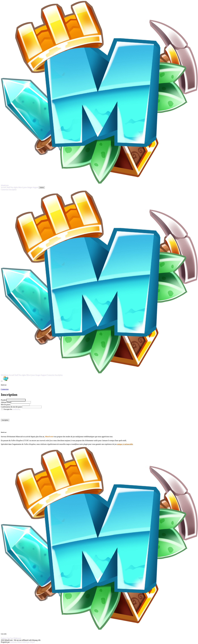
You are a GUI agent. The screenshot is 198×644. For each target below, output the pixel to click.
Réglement (17, 638)
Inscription (5, 420)
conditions (16, 409)
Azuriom (13, 642)
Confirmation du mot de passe (11, 407)
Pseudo (3, 400)
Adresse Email (6, 402)
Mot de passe (5, 405)
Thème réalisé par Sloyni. (26, 642)
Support (4, 638)
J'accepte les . (12, 409)
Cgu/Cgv (10, 638)
